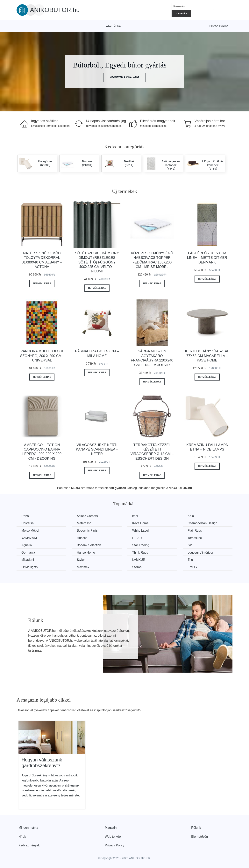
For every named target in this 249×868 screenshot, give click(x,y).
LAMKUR (139, 560)
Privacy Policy (218, 26)
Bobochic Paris (87, 531)
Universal (28, 523)
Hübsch (82, 538)
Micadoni (28, 560)
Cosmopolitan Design (203, 523)
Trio (190, 560)
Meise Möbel (30, 531)
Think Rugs (140, 553)
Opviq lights (30, 567)
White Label (141, 531)
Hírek (22, 837)
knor (135, 516)
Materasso (84, 523)
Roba (25, 516)
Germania (28, 553)
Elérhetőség (199, 837)
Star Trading (141, 545)
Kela (191, 516)
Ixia (190, 545)
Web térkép (114, 26)
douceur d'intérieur (201, 553)
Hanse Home (86, 553)
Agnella (27, 545)
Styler (81, 560)
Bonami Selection (89, 545)
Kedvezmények (29, 845)
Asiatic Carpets (87, 516)
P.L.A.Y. (138, 538)
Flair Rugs (195, 531)
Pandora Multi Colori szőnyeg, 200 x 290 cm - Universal (42, 356)
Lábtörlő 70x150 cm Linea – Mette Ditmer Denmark (207, 258)
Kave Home (140, 523)
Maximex (83, 567)
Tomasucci (195, 538)
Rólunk (196, 828)
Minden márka (28, 828)
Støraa (137, 567)
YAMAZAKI (29, 538)
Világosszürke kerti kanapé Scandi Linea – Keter (97, 449)
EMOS (192, 567)
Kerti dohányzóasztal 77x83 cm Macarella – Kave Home (207, 356)
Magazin (111, 828)
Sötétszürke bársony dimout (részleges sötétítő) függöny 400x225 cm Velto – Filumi (97, 262)
